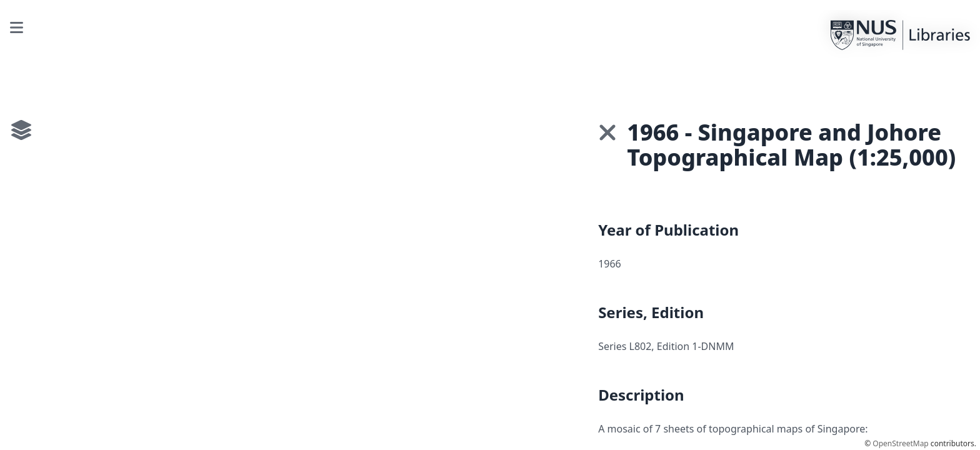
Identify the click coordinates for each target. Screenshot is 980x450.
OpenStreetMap (900, 443)
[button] (607, 132)
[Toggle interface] (21, 130)
